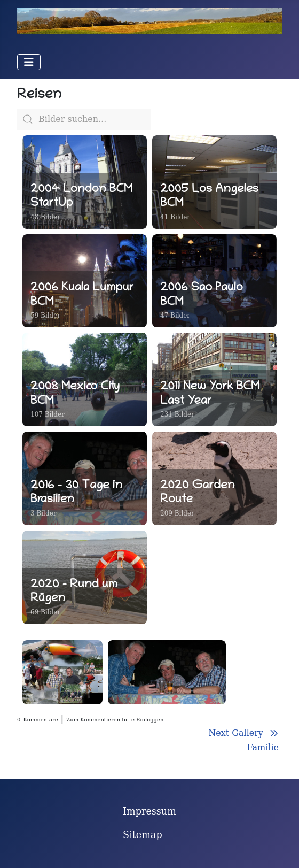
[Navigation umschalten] (29, 62)
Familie (263, 747)
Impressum (149, 811)
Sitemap (143, 835)
